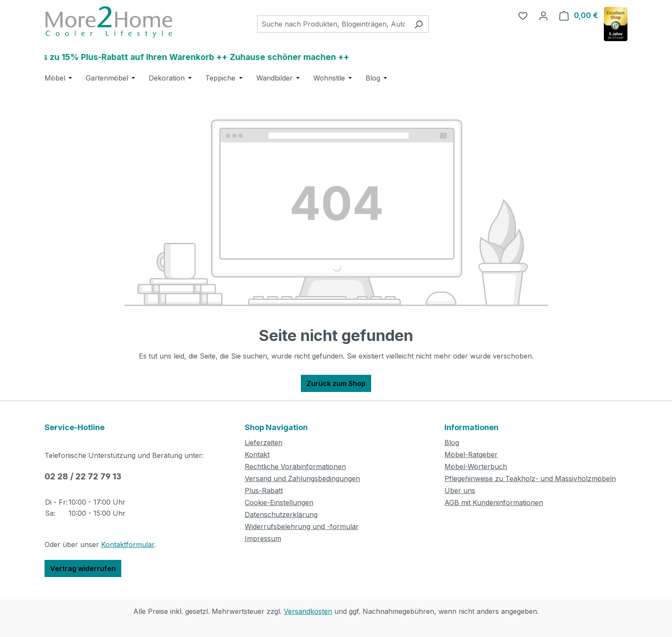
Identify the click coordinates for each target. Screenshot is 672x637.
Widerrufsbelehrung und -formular (302, 526)
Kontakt (257, 455)
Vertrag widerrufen (83, 568)
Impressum (263, 538)
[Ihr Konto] (543, 15)
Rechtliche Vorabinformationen (295, 467)
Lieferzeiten (264, 443)
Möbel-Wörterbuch (476, 467)
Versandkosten (308, 611)
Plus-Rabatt (264, 490)
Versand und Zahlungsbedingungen (302, 478)
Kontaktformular (128, 544)
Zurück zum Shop (336, 383)
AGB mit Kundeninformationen (494, 502)
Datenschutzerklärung (281, 514)
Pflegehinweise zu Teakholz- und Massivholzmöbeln (530, 478)
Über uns (460, 490)
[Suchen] (418, 24)
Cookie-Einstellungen (279, 502)
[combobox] (333, 24)
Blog (452, 443)
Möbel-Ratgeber (471, 455)
